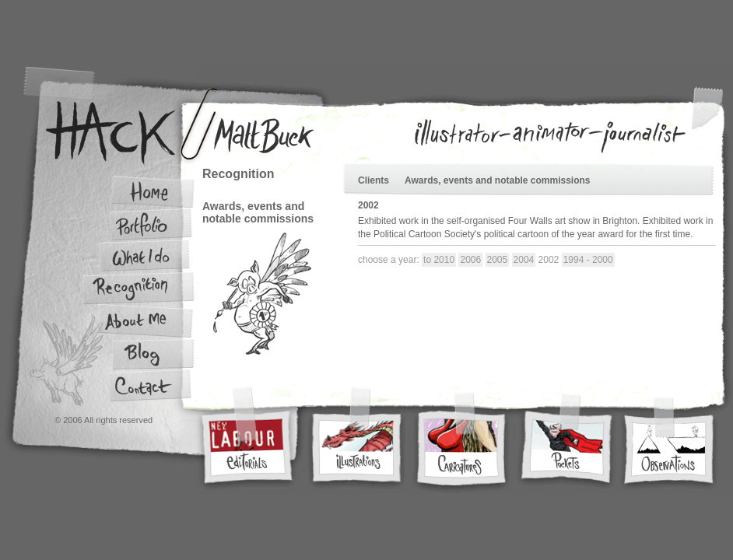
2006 (470, 260)
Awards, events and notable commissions (498, 180)
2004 (524, 260)
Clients (374, 180)
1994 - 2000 (588, 260)
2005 (498, 260)
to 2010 (439, 260)
